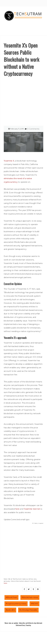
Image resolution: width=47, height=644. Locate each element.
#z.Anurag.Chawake (28, 610)
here (17, 509)
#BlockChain (11, 597)
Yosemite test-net (32, 509)
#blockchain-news (30, 597)
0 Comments (33, 129)
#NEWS (34, 604)
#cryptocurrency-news (16, 604)
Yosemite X (9, 161)
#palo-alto (10, 610)
